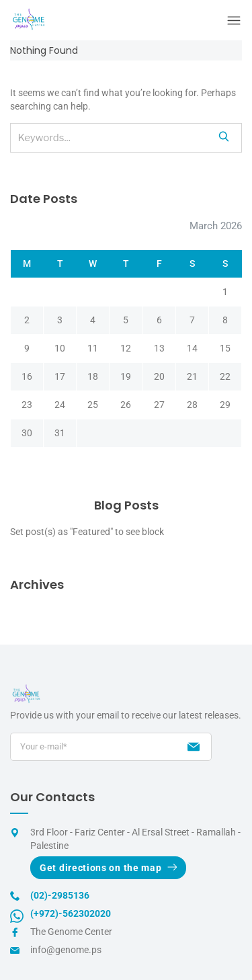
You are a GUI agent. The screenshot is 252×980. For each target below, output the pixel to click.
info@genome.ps (66, 950)
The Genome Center (71, 932)
